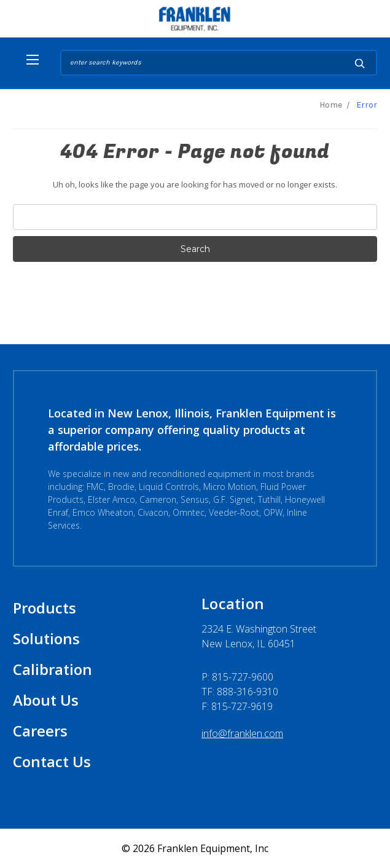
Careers (40, 731)
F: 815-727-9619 (237, 706)
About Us (46, 700)
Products (45, 608)
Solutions (46, 638)
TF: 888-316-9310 (240, 692)
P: (237, 677)
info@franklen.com (242, 733)
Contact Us (52, 761)
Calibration (53, 669)
